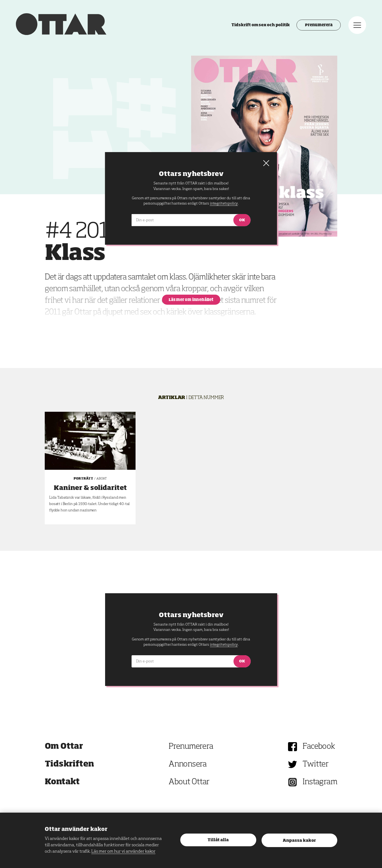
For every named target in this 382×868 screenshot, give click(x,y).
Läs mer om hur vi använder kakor (123, 852)
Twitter (316, 764)
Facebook (319, 747)
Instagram (320, 782)
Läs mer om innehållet (191, 300)
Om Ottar (64, 747)
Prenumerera (319, 25)
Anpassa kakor (299, 841)
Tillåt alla (218, 840)
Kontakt (62, 782)
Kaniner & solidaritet (90, 488)
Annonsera (188, 764)
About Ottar (189, 782)
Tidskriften (69, 764)
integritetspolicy (224, 645)
